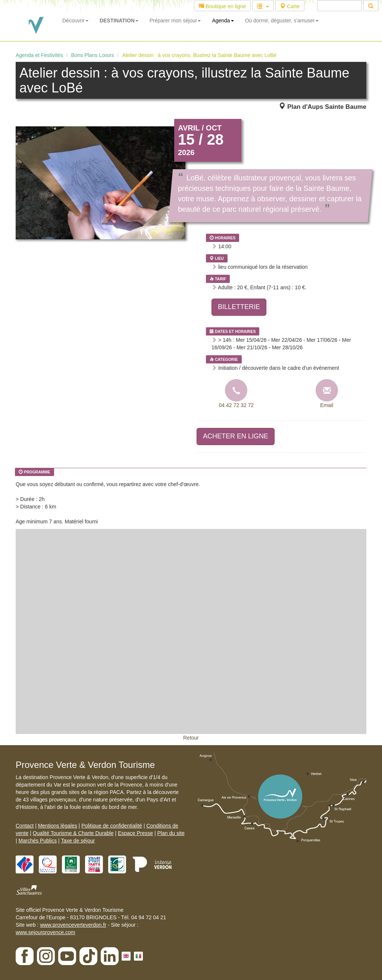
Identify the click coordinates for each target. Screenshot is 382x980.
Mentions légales (58, 826)
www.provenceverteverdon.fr (73, 925)
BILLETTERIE (239, 307)
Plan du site (171, 833)
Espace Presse (135, 833)
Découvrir (75, 21)
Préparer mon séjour (175, 21)
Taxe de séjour (78, 841)
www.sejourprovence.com (46, 932)
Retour (191, 738)
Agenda (223, 21)
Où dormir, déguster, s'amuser (282, 21)
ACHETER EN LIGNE (236, 436)
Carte (290, 6)
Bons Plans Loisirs (93, 55)
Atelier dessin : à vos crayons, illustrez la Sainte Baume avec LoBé (199, 55)
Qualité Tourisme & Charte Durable (73, 833)
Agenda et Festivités (39, 55)
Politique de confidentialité (112, 826)
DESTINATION (119, 21)
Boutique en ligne (222, 6)
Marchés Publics (38, 841)
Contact (25, 826)
